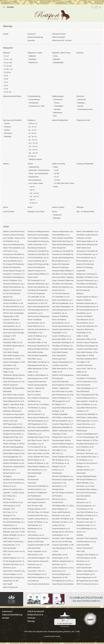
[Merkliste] (92, 7)
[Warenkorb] (96, 7)
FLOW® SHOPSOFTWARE (52, 636)
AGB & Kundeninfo (36, 611)
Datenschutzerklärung (12, 615)
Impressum (7, 611)
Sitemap (31, 621)
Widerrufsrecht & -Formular (36, 616)
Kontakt (10, 7)
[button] (4, 7)
